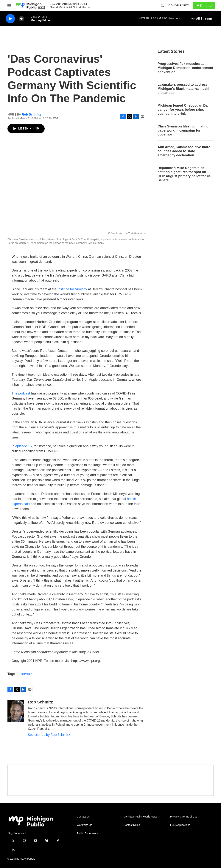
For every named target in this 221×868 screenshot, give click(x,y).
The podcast (21, 393)
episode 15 (24, 446)
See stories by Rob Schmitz (49, 735)
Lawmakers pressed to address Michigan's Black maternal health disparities (184, 89)
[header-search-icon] (162, 6)
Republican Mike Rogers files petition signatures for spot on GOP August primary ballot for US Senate (185, 174)
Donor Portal (180, 5)
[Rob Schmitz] (16, 711)
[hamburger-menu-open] (9, 6)
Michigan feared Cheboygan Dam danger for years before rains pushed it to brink (184, 110)
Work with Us (84, 825)
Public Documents (87, 833)
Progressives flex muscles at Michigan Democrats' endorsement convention (185, 68)
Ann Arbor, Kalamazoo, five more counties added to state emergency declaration (184, 151)
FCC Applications (180, 825)
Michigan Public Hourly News (140, 817)
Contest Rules (132, 825)
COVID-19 (28, 674)
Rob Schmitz (31, 115)
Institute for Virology (72, 289)
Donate (206, 6)
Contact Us (83, 817)
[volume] (21, 19)
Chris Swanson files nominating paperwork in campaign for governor (183, 130)
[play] (10, 19)
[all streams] (202, 19)
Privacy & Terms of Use (184, 817)
